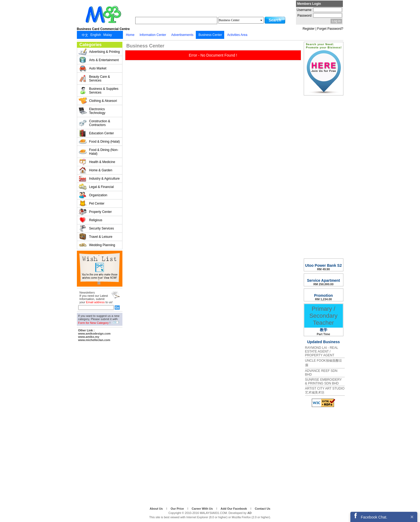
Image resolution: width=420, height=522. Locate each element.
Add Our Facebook (234, 509)
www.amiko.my (89, 337)
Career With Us (203, 509)
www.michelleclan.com (94, 340)
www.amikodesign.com (94, 334)
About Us (157, 509)
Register (309, 29)
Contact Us (262, 509)
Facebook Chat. (374, 517)
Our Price (178, 509)
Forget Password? (330, 29)
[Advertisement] (100, 423)
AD (249, 513)
